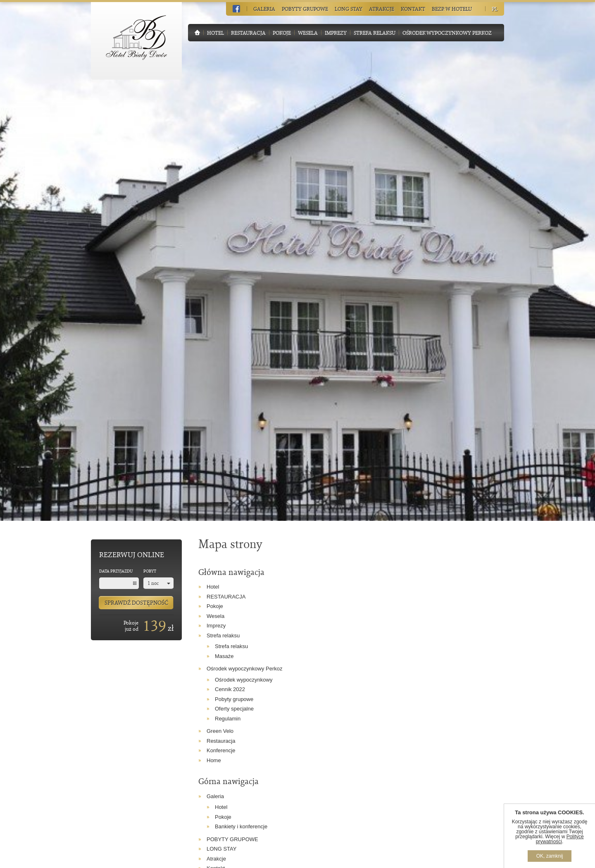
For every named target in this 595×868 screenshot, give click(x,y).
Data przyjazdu (116, 571)
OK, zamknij (550, 856)
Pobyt (150, 571)
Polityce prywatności (560, 839)
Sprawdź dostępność (136, 602)
